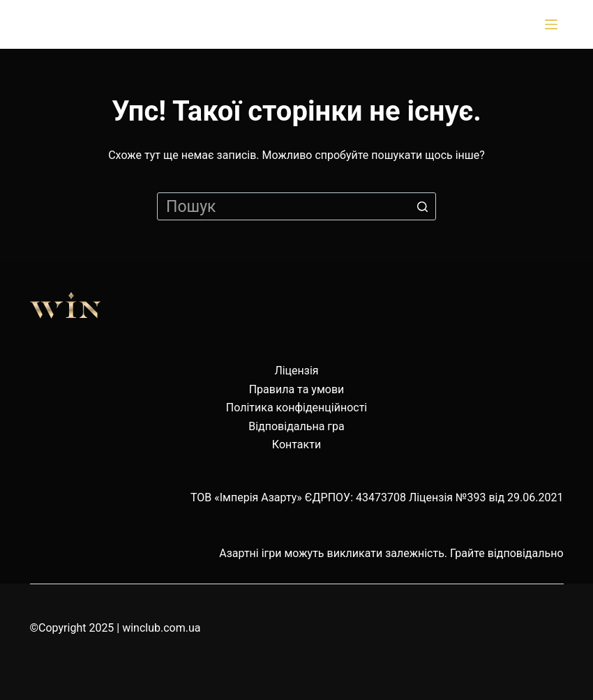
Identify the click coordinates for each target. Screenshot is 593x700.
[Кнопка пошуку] (422, 206)
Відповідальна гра (296, 426)
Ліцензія (296, 371)
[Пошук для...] (296, 206)
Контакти (296, 444)
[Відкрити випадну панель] (554, 24)
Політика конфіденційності (296, 408)
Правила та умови (297, 389)
